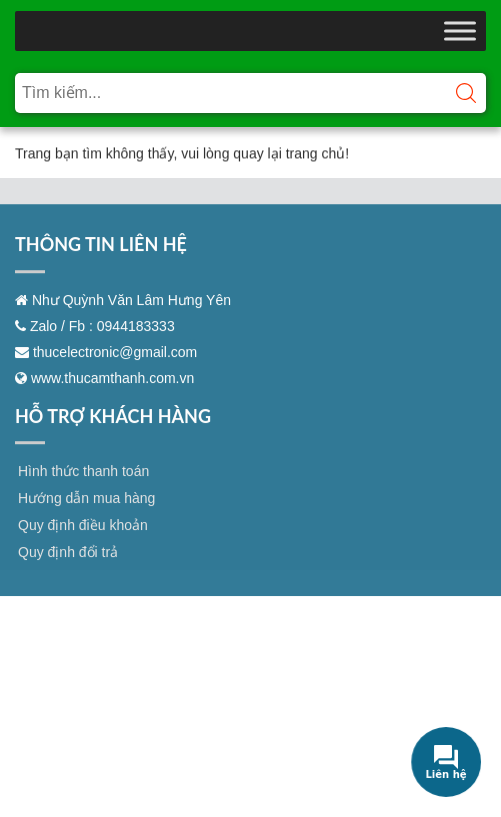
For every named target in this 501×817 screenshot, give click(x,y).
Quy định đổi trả (68, 576)
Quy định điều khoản (83, 549)
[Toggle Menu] (460, 30)
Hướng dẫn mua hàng (86, 522)
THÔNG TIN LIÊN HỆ (101, 268)
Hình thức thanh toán (83, 495)
